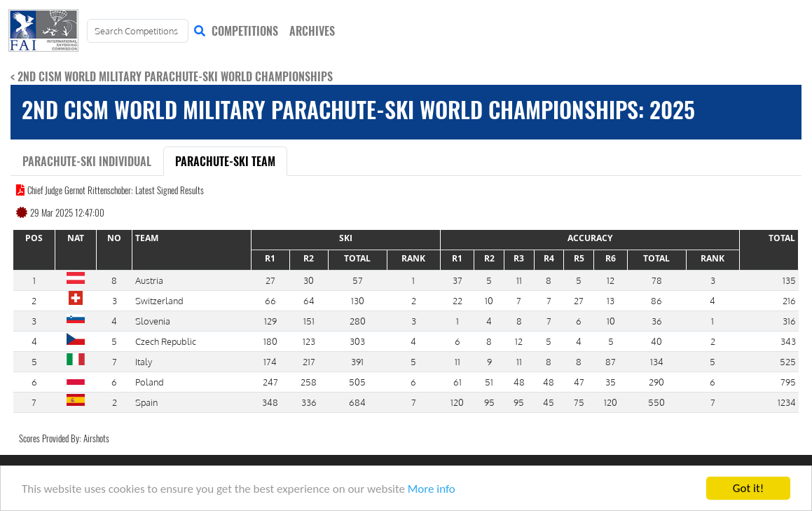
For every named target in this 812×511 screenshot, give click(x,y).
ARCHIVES (312, 31)
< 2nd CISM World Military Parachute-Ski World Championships (172, 76)
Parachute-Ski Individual (87, 161)
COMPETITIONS (245, 31)
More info (432, 490)
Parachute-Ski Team (225, 161)
